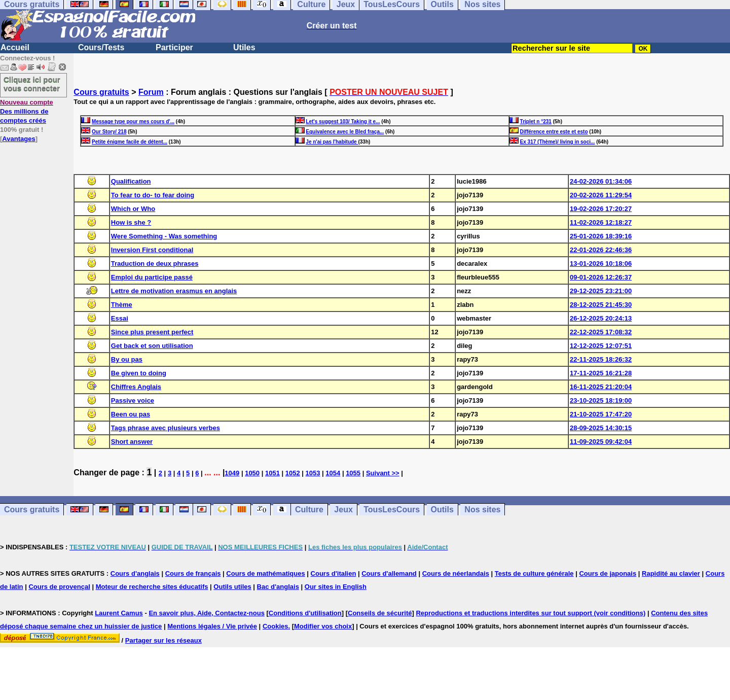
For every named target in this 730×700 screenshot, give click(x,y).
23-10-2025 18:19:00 (601, 400)
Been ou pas (131, 414)
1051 (272, 473)
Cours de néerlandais (456, 573)
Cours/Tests (101, 47)
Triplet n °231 (536, 121)
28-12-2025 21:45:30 (601, 305)
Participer (174, 47)
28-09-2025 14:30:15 (601, 428)
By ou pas (127, 359)
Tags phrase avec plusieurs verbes (166, 428)
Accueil (15, 47)
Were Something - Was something (164, 236)
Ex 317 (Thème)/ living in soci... (558, 142)
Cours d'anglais (135, 573)
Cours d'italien (334, 573)
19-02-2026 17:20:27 (601, 209)
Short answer (132, 442)
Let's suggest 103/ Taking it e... (343, 121)
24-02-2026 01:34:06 (601, 181)
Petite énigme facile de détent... (130, 142)
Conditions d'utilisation (305, 613)
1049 (232, 473)
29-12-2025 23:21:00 (601, 291)
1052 (293, 473)
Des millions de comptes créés (27, 111)
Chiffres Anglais (136, 387)
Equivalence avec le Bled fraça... (345, 132)
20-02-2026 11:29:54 (601, 195)
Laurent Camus (119, 613)
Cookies (276, 626)
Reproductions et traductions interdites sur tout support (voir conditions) (531, 613)
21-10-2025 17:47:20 (601, 414)
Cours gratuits (101, 92)
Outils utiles (232, 587)
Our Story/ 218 (109, 132)
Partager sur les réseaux (163, 640)
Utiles (244, 47)
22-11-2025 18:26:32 (601, 359)
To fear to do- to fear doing (153, 195)
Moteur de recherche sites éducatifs (152, 587)
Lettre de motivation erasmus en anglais (174, 291)
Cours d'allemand (389, 573)
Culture (309, 510)
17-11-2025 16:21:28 (601, 373)
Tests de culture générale (534, 573)
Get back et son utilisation (152, 346)
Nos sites (482, 510)
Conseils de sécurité (380, 613)
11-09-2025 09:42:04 (601, 442)
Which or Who (133, 209)
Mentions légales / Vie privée (212, 626)
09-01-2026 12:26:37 (601, 277)
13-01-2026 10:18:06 (601, 264)
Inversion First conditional (152, 250)
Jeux (343, 510)
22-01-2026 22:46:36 (601, 250)
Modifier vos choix (323, 626)
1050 (252, 473)
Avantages (19, 139)
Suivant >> (383, 473)
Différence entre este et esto (554, 132)
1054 (333, 473)
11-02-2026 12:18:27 (601, 222)
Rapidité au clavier (671, 573)
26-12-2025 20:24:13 (601, 318)
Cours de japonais (608, 573)
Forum (151, 92)
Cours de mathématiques (265, 573)
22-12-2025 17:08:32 (601, 332)
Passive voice (133, 400)
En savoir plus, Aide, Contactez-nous (207, 613)
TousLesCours (392, 510)
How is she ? (131, 222)
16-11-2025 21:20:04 (601, 387)
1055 (353, 473)
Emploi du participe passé (152, 277)
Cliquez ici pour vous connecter (32, 84)
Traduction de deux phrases (155, 264)
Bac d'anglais (278, 587)
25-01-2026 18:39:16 (601, 236)
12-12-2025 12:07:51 (601, 346)
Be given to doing (139, 373)
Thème (122, 305)
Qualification (131, 181)
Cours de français (193, 573)
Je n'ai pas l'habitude (332, 142)
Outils (442, 510)
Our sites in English (336, 587)
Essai (120, 318)
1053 (313, 473)
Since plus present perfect (152, 332)
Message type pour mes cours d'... (133, 121)
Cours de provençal (59, 587)
